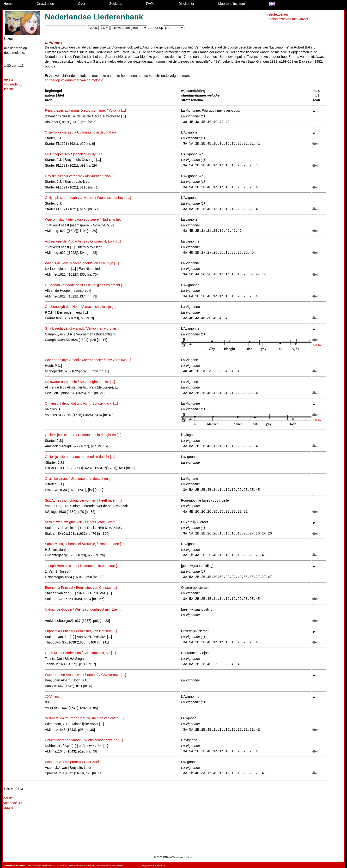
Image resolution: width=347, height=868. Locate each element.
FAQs (150, 4)
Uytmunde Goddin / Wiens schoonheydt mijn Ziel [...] (84, 609)
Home (8, 4)
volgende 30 (13, 84)
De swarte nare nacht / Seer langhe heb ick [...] (80, 382)
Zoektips (116, 4)
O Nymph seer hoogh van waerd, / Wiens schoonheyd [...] (88, 198)
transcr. (318, 345)
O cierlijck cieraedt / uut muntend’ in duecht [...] (80, 457)
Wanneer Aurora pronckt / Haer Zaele (73, 762)
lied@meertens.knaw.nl (153, 866)
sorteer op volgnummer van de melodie (74, 80)
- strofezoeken (277, 14)
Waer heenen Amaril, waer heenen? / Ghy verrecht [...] (85, 675)
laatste (9, 89)
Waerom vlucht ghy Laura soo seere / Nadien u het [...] (86, 219)
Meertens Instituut (232, 4)
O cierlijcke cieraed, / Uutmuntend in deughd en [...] (83, 132)
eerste (9, 79)
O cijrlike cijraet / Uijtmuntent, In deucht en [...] (79, 479)
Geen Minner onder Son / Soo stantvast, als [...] (80, 653)
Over (82, 4)
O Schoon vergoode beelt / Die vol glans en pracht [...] (85, 285)
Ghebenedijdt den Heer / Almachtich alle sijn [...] (81, 307)
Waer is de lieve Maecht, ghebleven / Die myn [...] (82, 263)
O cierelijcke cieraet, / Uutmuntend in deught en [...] (83, 435)
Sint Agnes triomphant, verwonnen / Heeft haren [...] (83, 500)
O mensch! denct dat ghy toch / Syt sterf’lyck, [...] (81, 403)
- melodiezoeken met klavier (287, 19)
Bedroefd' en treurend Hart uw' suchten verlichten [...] (85, 718)
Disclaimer (186, 4)
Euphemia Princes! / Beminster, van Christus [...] (81, 588)
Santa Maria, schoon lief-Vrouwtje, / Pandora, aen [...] (85, 544)
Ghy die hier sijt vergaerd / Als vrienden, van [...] (81, 176)
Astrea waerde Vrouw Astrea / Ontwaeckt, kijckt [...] (83, 241)
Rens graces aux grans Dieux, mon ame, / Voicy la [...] (85, 110)
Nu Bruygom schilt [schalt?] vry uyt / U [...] (76, 154)
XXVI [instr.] (54, 697)
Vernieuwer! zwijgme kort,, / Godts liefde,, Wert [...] (83, 522)
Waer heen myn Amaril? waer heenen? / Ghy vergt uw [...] (88, 360)
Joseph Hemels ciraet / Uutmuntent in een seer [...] (83, 566)
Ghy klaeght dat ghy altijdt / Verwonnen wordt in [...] (83, 328)
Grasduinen (45, 4)
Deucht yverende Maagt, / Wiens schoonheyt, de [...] (84, 740)
